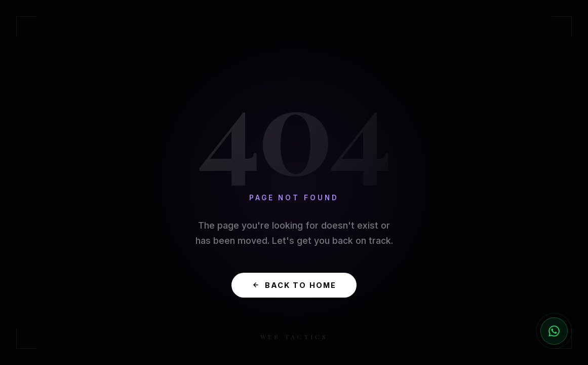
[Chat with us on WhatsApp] (554, 331)
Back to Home (294, 285)
